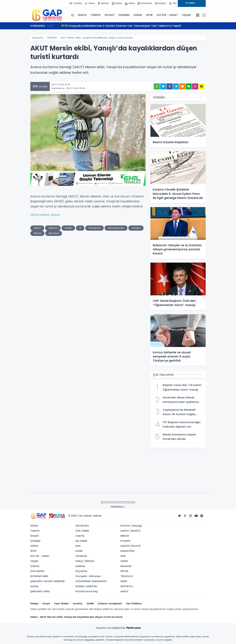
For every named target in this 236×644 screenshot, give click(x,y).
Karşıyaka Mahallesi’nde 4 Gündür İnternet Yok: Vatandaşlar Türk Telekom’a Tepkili (121, 26)
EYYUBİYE (125, 541)
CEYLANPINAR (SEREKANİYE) (91, 581)
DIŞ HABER (81, 541)
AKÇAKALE (81, 571)
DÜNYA (82, 15)
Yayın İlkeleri (61, 604)
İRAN (123, 556)
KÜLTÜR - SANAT (167, 15)
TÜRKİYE (96, 15)
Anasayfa (37, 38)
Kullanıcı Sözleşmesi (110, 604)
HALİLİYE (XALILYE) (131, 546)
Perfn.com (133, 628)
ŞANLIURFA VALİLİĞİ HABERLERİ (48, 581)
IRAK (78, 546)
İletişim (34, 604)
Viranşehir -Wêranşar (88, 576)
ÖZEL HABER (82, 531)
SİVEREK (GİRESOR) (86, 586)
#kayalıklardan (116, 228)
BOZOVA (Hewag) (131, 526)
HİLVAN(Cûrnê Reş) (87, 591)
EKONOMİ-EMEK (39, 576)
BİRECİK (125, 536)
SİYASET (110, 15)
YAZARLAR (81, 556)
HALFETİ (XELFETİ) (130, 531)
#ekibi (68, 228)
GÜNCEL (35, 566)
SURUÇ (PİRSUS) (85, 561)
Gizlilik (90, 604)
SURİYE (124, 561)
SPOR (149, 15)
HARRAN (80, 566)
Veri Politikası (134, 604)
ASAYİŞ (34, 586)
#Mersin (53, 228)
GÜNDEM (124, 15)
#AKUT (37, 228)
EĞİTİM (124, 571)
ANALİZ (124, 591)
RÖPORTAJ (127, 586)
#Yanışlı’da (94, 228)
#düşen (136, 228)
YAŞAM (186, 15)
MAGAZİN (126, 566)
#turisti (37, 233)
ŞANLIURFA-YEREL (40, 591)
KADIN (79, 551)
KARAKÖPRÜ (128, 551)
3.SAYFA (80, 536)
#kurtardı (54, 233)
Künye (46, 604)
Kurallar (78, 604)
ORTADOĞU (82, 526)
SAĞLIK (138, 15)
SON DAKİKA (37, 571)
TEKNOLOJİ (127, 576)
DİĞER (124, 581)
